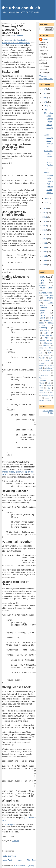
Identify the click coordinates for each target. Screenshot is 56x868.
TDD (42, 280)
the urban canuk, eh (21, 8)
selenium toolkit (46, 330)
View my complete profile (46, 77)
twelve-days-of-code (46, 299)
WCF (52, 393)
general (43, 285)
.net (42, 277)
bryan (45, 39)
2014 (45, 221)
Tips (42, 283)
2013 (45, 226)
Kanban (43, 315)
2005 (45, 260)
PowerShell (44, 375)
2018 (45, 208)
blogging (43, 328)
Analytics (47, 370)
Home (19, 860)
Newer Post (7, 860)
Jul (46, 110)
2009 (45, 243)
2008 (45, 247)
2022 (45, 93)
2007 (45, 252)
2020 (45, 102)
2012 (45, 230)
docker (48, 398)
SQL (49, 391)
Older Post (31, 860)
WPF (47, 338)
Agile (47, 333)
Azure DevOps (17, 36)
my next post (10, 824)
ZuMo (51, 358)
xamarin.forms (46, 293)
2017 (45, 213)
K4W (42, 313)
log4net (46, 360)
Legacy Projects (46, 340)
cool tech (49, 295)
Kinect (42, 318)
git (49, 383)
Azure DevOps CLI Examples (49, 141)
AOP (41, 353)
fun (49, 350)
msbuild (42, 363)
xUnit (48, 400)
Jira (49, 388)
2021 (45, 98)
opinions (43, 365)
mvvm (42, 400)
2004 (45, 265)
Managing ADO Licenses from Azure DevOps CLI (17, 30)
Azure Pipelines (46, 335)
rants (41, 385)
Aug (47, 105)
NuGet (46, 355)
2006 (45, 256)
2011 (45, 234)
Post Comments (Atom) (24, 865)
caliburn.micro (48, 343)
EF (41, 373)
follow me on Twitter (48, 412)
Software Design (43, 309)
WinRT (42, 358)
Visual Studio (46, 288)
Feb (47, 203)
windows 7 (49, 368)
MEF (41, 391)
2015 (45, 217)
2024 (45, 89)
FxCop (51, 353)
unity (41, 348)
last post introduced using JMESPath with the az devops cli (16, 41)
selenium (47, 345)
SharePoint (43, 393)
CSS (41, 388)
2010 (45, 239)
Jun (47, 198)
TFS (52, 318)
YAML (42, 383)
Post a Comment (9, 856)
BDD (49, 386)
